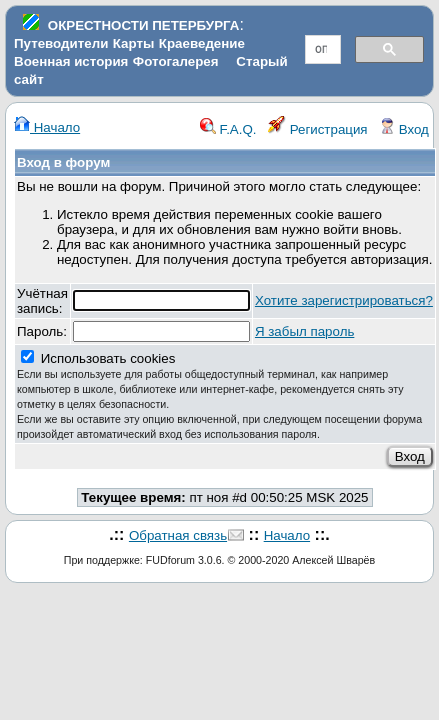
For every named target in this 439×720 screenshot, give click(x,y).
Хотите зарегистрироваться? (344, 300)
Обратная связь (178, 535)
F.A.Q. (228, 129)
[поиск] (321, 50)
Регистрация (318, 129)
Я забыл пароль (304, 331)
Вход (404, 129)
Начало (47, 127)
